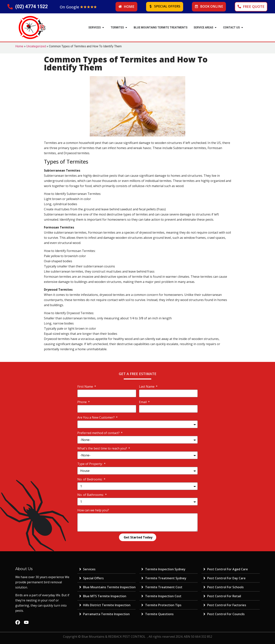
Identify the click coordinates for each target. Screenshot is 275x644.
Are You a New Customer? (96, 417)
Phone (82, 402)
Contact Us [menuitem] (231, 27)
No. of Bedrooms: (90, 479)
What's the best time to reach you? (103, 448)
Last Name (147, 387)
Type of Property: (90, 464)
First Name (86, 387)
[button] (103, 28)
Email (143, 402)
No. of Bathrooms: (91, 495)
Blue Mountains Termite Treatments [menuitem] (161, 27)
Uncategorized (36, 46)
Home (19, 46)
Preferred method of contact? (99, 433)
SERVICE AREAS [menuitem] (203, 27)
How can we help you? (93, 510)
